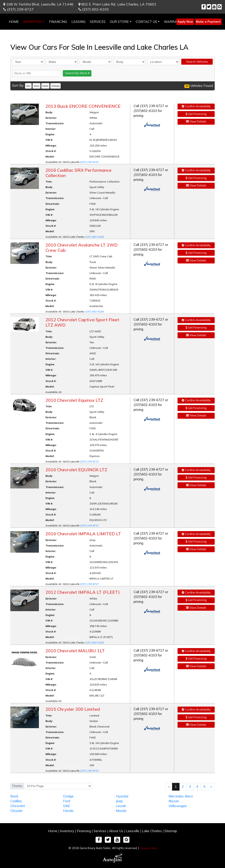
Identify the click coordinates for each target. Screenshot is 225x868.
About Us (116, 831)
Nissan (174, 801)
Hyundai (122, 796)
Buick (14, 796)
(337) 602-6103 (94, 9)
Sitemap (171, 831)
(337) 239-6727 (18, 9)
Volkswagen (178, 806)
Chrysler (16, 811)
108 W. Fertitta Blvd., (38, 4)
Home (53, 831)
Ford (67, 801)
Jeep (119, 801)
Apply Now (185, 22)
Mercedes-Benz (181, 796)
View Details (196, 121)
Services (100, 831)
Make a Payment (208, 22)
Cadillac (16, 801)
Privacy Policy (148, 848)
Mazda (121, 811)
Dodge (68, 796)
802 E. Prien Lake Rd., (117, 4)
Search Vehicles (197, 62)
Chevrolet (18, 806)
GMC (67, 806)
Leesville (133, 831)
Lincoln (121, 806)
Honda (68, 811)
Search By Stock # (77, 73)
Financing (84, 831)
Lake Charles (152, 831)
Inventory (67, 831)
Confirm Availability (196, 106)
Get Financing (196, 114)
